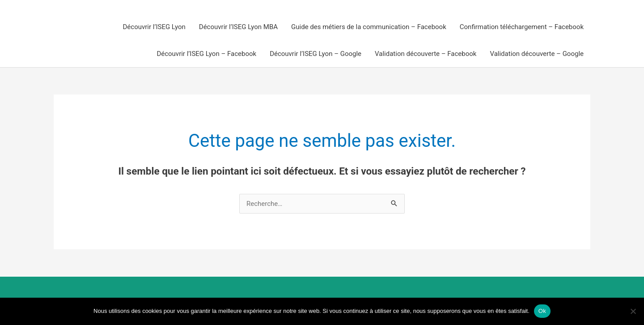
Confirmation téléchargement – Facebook (522, 27)
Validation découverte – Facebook (426, 54)
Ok (542, 311)
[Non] (633, 311)
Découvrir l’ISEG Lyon (154, 27)
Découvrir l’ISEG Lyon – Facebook (206, 54)
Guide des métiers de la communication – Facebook (369, 27)
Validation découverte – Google (537, 54)
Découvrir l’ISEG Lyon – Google (316, 54)
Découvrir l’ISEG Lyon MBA (238, 27)
